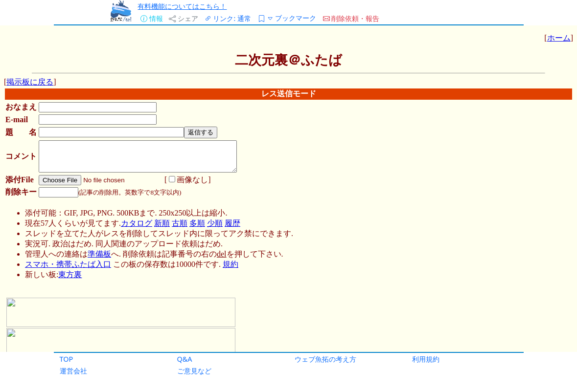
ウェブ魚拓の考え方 (325, 359)
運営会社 (73, 371)
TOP (67, 359)
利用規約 (426, 359)
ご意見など (194, 371)
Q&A (185, 359)
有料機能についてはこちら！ (182, 6)
